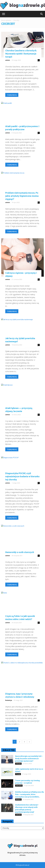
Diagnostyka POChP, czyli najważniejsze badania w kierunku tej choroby (22, 476)
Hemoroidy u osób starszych (20, 552)
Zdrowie (18, 764)
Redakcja (9, 700)
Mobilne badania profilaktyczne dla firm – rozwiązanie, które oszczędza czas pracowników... (29, 794)
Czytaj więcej (12, 95)
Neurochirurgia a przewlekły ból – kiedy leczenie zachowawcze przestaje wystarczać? (29, 759)
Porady (18, 774)
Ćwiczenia (19, 786)
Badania (18, 799)
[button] (42, 14)
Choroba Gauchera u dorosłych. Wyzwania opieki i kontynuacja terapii (21, 54)
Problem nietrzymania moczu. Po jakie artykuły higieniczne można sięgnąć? (22, 196)
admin (8, 60)
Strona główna (6, 20)
